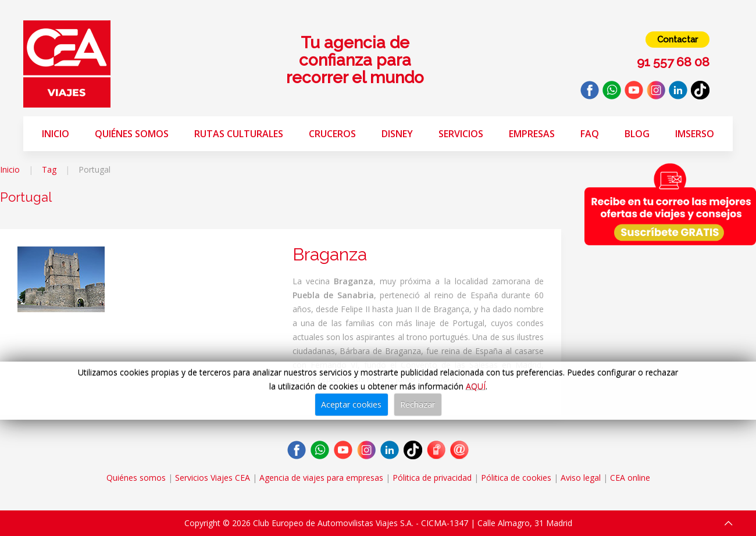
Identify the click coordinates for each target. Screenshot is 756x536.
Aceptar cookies (351, 404)
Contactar (677, 40)
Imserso (695, 134)
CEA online (630, 478)
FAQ (590, 134)
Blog (637, 134)
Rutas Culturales (239, 134)
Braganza (330, 254)
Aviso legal (581, 478)
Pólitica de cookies (516, 478)
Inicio (56, 134)
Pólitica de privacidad (432, 478)
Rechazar (418, 404)
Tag (49, 169)
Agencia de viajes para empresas (321, 478)
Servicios (461, 134)
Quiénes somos (132, 134)
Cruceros (332, 134)
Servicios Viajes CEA (213, 478)
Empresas (532, 134)
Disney (397, 134)
